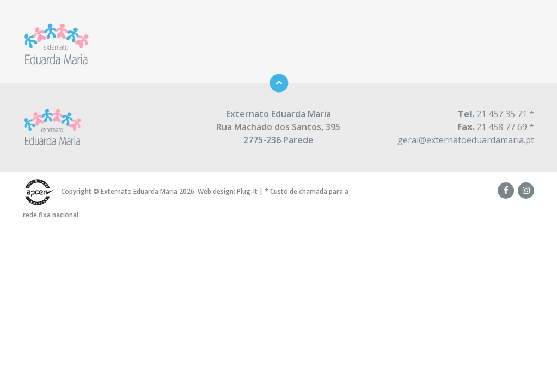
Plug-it (247, 191)
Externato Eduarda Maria (58, 44)
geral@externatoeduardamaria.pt (466, 140)
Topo (279, 83)
